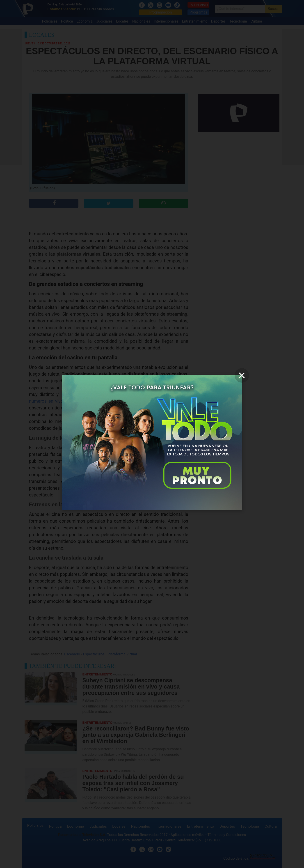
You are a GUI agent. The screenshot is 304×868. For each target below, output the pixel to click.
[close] (242, 375)
